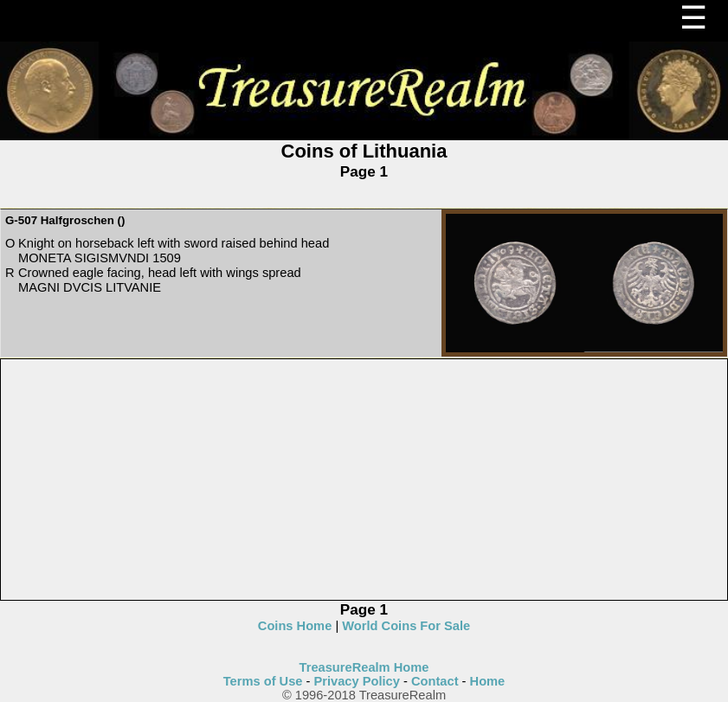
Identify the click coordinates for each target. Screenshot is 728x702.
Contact (435, 681)
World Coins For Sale (406, 626)
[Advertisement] (364, 480)
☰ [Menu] (693, 18)
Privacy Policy (357, 681)
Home (488, 681)
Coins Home (295, 626)
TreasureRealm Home (364, 667)
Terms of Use (263, 681)
